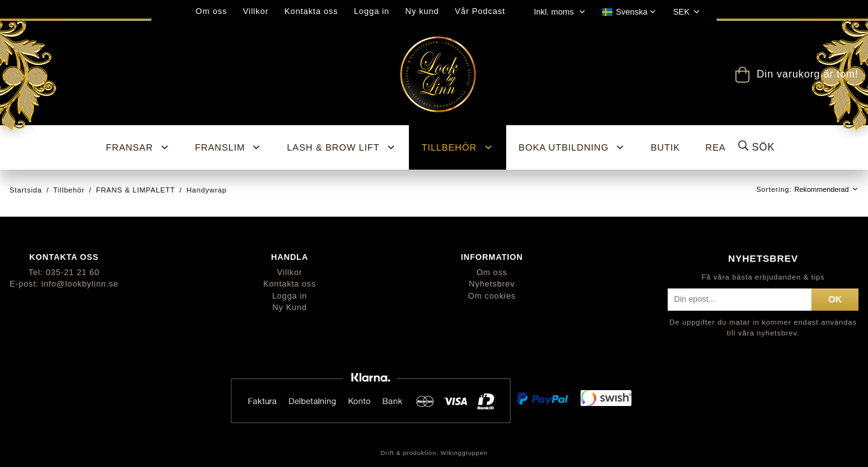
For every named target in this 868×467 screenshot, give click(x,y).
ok (835, 299)
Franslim (229, 147)
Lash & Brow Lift (341, 147)
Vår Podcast (480, 11)
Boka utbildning (572, 147)
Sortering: (775, 189)
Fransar (138, 147)
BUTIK (665, 147)
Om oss (211, 11)
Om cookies (492, 296)
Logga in (371, 11)
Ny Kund (289, 307)
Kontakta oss (311, 11)
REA (715, 147)
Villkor (256, 11)
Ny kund (422, 11)
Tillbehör (458, 147)
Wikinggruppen (464, 453)
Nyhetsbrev (492, 284)
